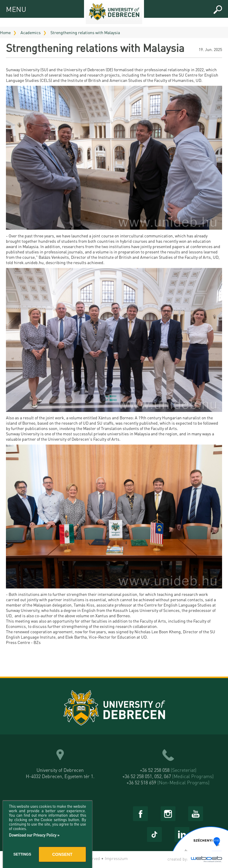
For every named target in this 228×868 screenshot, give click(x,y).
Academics (31, 32)
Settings (22, 854)
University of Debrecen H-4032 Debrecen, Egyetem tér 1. (60, 773)
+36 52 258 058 (168, 770)
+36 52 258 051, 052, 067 (168, 776)
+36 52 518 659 (168, 782)
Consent (62, 854)
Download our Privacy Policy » (34, 835)
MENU (11, 8)
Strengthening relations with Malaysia (85, 32)
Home (5, 32)
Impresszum (116, 858)
